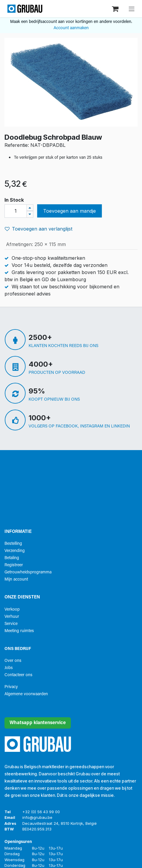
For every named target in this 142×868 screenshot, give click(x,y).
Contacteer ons (18, 675)
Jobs (9, 668)
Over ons (13, 661)
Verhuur (12, 617)
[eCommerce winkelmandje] (116, 8)
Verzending (15, 551)
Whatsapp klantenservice (38, 723)
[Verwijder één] (30, 214)
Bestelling (13, 544)
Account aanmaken (71, 28)
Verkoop (12, 610)
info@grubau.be (37, 817)
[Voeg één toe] (30, 208)
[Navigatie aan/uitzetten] (132, 9)
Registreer (14, 565)
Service (11, 624)
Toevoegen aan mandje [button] (70, 211)
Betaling (12, 558)
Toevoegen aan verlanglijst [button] (39, 229)
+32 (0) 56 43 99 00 (41, 812)
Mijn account (16, 580)
